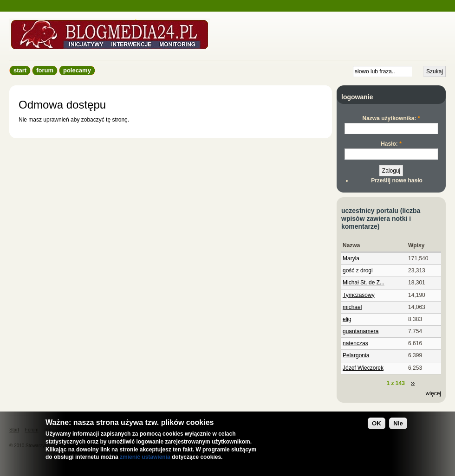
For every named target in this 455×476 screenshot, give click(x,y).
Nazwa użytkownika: (391, 118)
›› (413, 383)
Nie (398, 423)
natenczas (355, 343)
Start (20, 70)
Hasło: (391, 144)
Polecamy (77, 70)
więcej (433, 393)
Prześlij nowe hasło (397, 180)
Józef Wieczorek (363, 368)
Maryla (351, 258)
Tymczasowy (359, 295)
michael (352, 307)
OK (377, 423)
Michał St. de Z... (364, 283)
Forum (45, 70)
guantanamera (361, 331)
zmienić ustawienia (145, 457)
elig (347, 319)
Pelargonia (356, 355)
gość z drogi (358, 270)
